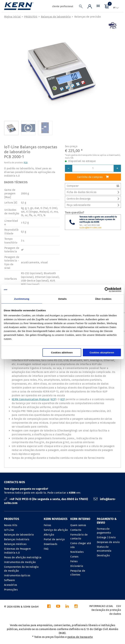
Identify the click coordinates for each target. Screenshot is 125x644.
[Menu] (98, 7)
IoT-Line (9, 530)
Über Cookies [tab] (103, 299)
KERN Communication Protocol (31, 399)
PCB (26, 163)
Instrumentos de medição (20, 562)
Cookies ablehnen (62, 352)
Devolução (103, 555)
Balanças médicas (15, 544)
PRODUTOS (31, 17)
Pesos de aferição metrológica (23, 557)
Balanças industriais (17, 539)
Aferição (49, 535)
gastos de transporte (80, 637)
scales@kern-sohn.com (90, 228)
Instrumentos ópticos (17, 575)
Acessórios (10, 585)
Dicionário (77, 566)
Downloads (50, 544)
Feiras (47, 525)
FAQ (46, 549)
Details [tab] (62, 299)
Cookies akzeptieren (102, 352)
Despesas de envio (108, 542)
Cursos (74, 557)
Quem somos (78, 525)
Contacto (76, 530)
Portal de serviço (54, 539)
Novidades (77, 552)
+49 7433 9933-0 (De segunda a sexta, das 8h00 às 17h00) (46, 499)
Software (10, 580)
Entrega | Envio (106, 537)
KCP (53, 399)
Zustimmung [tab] (22, 299)
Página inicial (12, 17)
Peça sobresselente (93, 205)
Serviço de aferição (56, 530)
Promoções (11, 590)
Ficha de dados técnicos (93, 192)
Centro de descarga (93, 199)
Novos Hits (11, 525)
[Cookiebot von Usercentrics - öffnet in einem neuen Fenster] (107, 290)
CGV (119, 606)
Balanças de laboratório (56, 17)
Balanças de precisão (88, 17)
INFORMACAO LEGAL (101, 606)
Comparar (93, 186)
